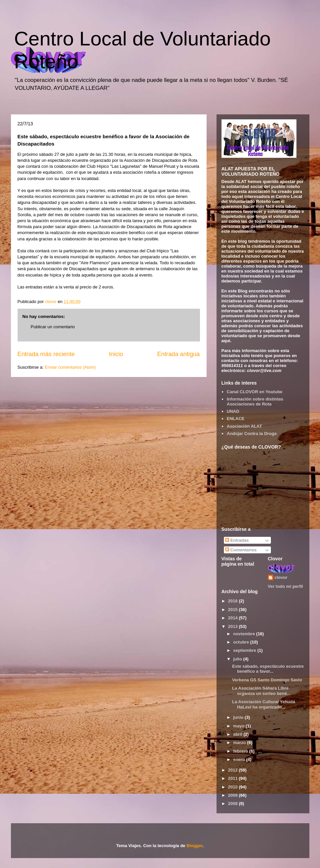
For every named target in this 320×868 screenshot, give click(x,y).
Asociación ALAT (244, 426)
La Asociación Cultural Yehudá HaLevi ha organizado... (264, 704)
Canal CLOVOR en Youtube (255, 392)
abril (238, 734)
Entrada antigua (178, 354)
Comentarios (241, 550)
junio (239, 717)
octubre (242, 642)
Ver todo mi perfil (286, 586)
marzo (240, 743)
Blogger (194, 846)
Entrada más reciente (46, 354)
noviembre (245, 634)
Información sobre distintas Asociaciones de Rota (255, 402)
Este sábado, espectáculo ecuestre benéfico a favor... (268, 669)
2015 (234, 610)
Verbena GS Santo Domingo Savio (267, 680)
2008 (234, 804)
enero (240, 759)
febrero (241, 751)
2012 (234, 770)
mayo (239, 726)
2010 (234, 787)
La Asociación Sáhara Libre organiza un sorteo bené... (261, 691)
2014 (234, 618)
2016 (234, 601)
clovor (281, 577)
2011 (234, 778)
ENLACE (236, 419)
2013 (234, 626)
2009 (234, 795)
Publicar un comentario (53, 327)
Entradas (237, 540)
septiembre (245, 650)
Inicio (116, 354)
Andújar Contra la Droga (252, 434)
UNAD (233, 411)
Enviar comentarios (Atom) (70, 367)
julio (238, 659)
